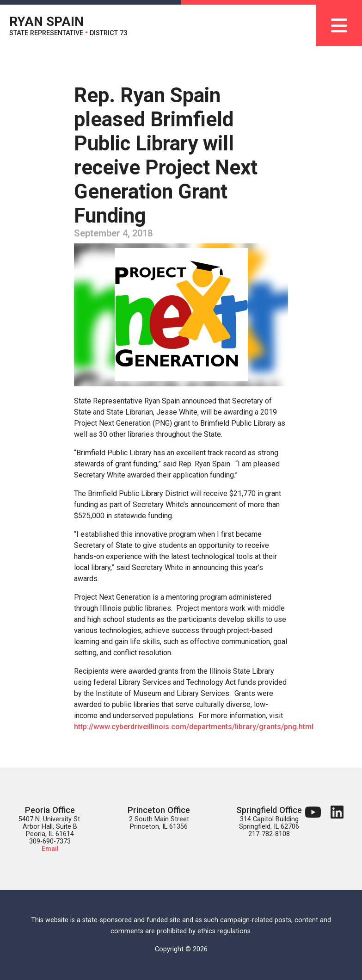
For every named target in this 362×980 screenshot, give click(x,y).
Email (50, 849)
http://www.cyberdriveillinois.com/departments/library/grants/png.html (194, 727)
